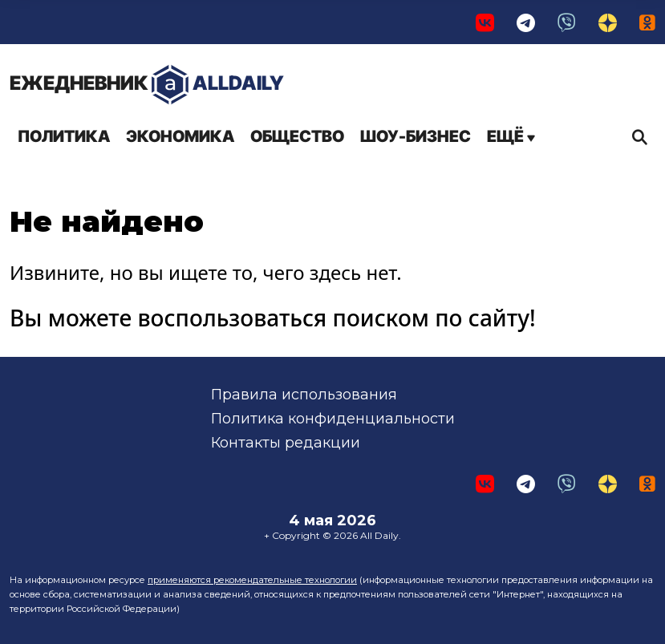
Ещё (511, 136)
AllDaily (147, 85)
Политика (64, 136)
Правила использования (304, 395)
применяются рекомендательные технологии (252, 580)
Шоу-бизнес (416, 136)
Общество (297, 136)
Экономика (180, 136)
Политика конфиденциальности (333, 419)
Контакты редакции (286, 443)
